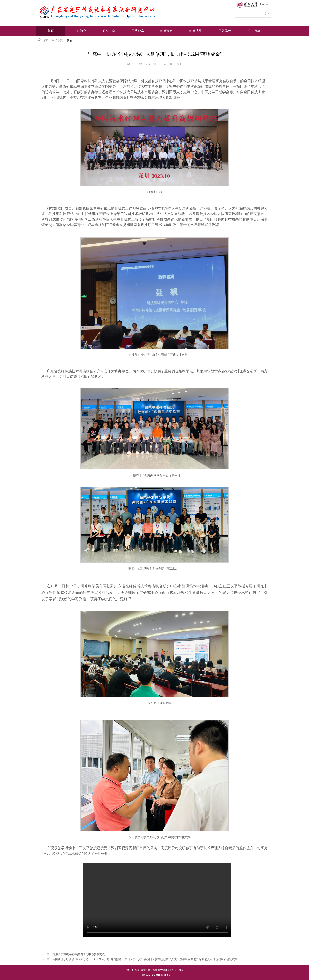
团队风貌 (225, 31)
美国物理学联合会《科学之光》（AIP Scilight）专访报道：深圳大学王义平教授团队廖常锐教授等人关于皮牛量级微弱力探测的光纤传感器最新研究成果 (145, 959)
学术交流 (57, 41)
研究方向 (109, 31)
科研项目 (167, 31)
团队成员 (138, 31)
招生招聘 (254, 31)
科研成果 (196, 31)
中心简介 (80, 31)
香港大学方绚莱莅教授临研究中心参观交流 (79, 954)
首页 (51, 31)
